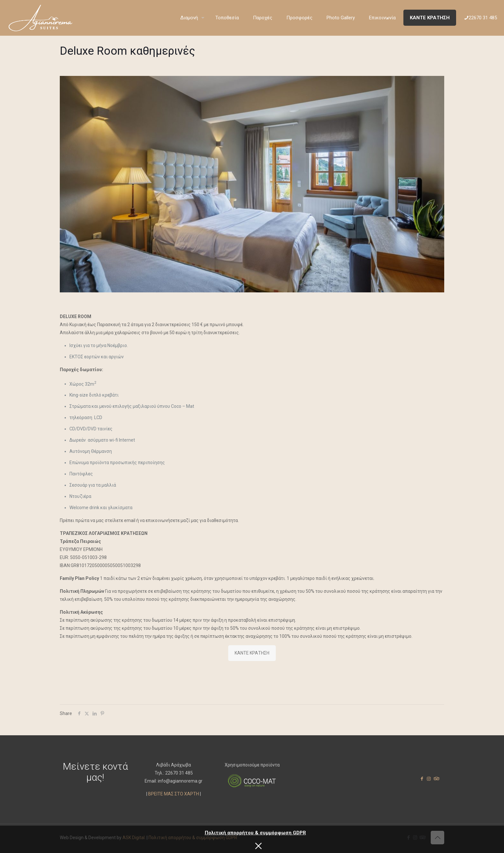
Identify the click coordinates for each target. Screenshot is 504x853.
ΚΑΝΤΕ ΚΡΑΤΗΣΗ (252, 653)
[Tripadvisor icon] (436, 779)
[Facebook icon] (422, 779)
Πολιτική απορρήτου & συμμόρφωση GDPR (255, 833)
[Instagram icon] (429, 779)
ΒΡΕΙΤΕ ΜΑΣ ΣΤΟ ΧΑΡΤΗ (174, 794)
